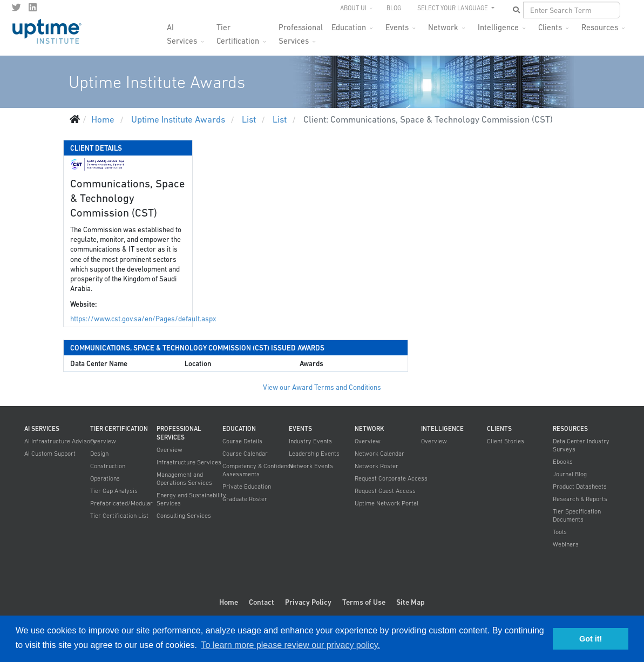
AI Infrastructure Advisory (60, 441)
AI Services (182, 31)
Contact (262, 602)
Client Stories (506, 441)
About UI (353, 8)
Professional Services (301, 31)
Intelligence (498, 27)
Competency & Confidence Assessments (258, 470)
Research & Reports (580, 499)
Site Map (411, 602)
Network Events (311, 466)
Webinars (566, 544)
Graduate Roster (245, 499)
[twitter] (16, 8)
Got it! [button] (591, 639)
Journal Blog (570, 474)
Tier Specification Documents (577, 515)
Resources (600, 27)
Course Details (242, 441)
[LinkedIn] (33, 8)
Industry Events (310, 441)
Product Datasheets (580, 487)
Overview (103, 441)
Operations (105, 478)
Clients (550, 27)
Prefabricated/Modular (121, 503)
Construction (108, 466)
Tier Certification (238, 31)
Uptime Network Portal (387, 503)
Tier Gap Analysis (114, 491)
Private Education (247, 487)
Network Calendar (379, 454)
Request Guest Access (385, 491)
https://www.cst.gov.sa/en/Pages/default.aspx (143, 319)
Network (443, 27)
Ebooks (563, 462)
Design (99, 454)
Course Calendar (245, 454)
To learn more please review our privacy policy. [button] (291, 645)
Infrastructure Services (189, 462)
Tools (560, 532)
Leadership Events (314, 454)
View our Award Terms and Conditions (322, 387)
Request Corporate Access (391, 478)
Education (349, 27)
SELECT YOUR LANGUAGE (453, 8)
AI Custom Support (50, 454)
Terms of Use (364, 602)
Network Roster (377, 466)
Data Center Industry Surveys (581, 445)
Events (397, 27)
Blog (394, 8)
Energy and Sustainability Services (191, 499)
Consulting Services (184, 516)
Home (229, 602)
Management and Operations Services (184, 479)
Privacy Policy (308, 602)
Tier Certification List (119, 516)
